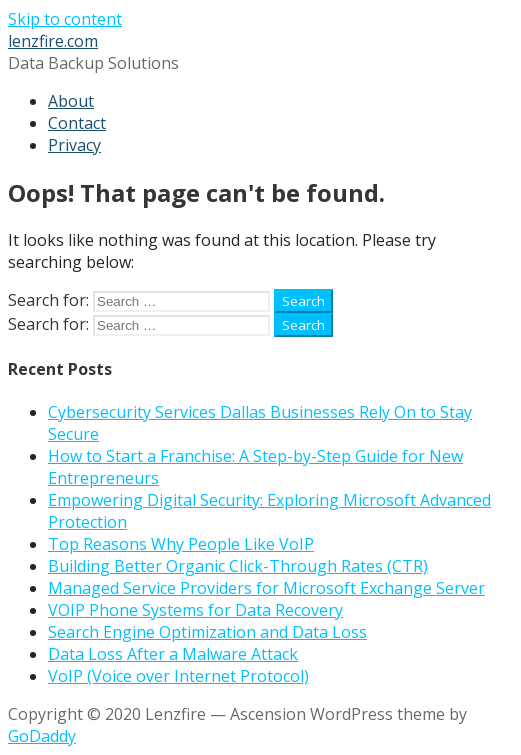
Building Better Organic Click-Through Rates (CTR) (238, 566)
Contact (77, 123)
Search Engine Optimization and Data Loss (207, 632)
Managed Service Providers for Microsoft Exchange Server (266, 588)
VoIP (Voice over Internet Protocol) (178, 676)
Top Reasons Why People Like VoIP (181, 544)
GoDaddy (42, 736)
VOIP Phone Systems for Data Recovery (195, 610)
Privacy (74, 145)
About (71, 101)
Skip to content (65, 19)
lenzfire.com (53, 41)
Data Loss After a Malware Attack (173, 654)
